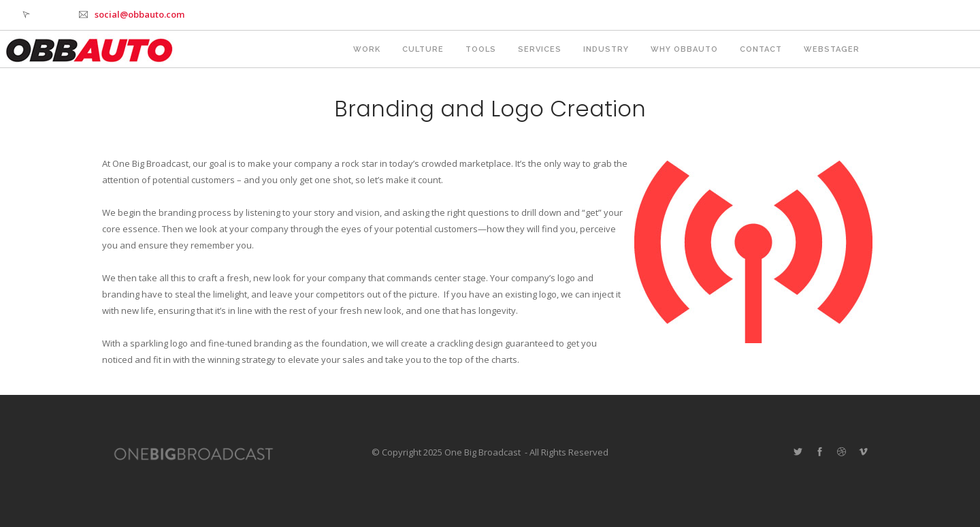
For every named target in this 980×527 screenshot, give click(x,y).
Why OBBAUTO (684, 49)
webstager (832, 49)
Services (540, 49)
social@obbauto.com (140, 14)
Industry (606, 49)
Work (367, 49)
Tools (481, 49)
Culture (423, 49)
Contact (761, 49)
